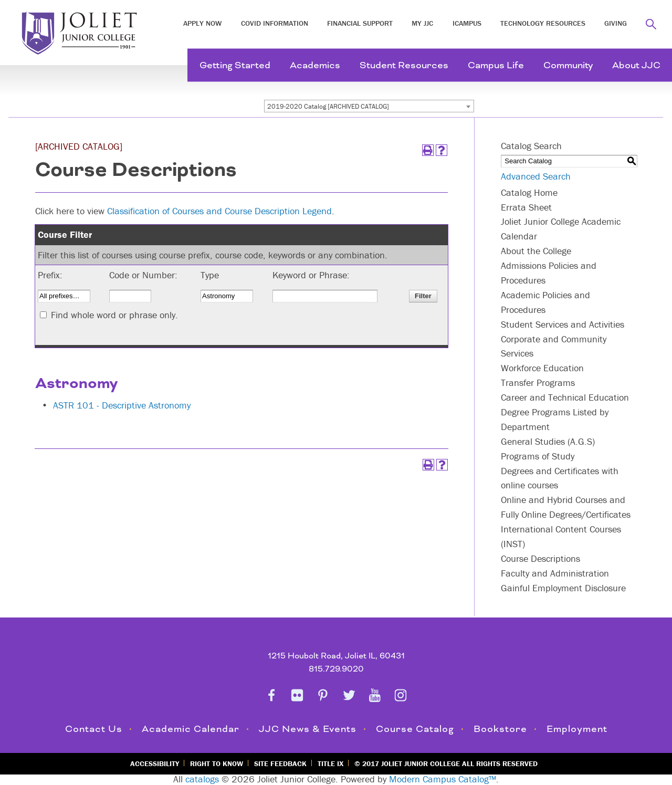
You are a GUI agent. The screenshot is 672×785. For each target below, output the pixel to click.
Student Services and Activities (563, 324)
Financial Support (360, 23)
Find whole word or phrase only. (114, 315)
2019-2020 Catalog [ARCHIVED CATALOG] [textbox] (328, 106)
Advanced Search (536, 176)
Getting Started (235, 65)
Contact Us (94, 729)
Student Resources (404, 65)
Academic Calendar (191, 729)
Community (568, 65)
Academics (315, 65)
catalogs (202, 779)
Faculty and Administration (555, 573)
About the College (536, 251)
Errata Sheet (526, 207)
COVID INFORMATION (275, 23)
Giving (616, 23)
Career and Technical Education (565, 397)
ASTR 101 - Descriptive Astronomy (122, 405)
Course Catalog (415, 729)
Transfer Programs (538, 383)
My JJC (422, 23)
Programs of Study (538, 456)
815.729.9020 (336, 669)
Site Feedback (280, 763)
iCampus (467, 23)
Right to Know (217, 763)
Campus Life (496, 65)
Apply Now (202, 23)
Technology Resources (543, 23)
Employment (577, 729)
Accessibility (155, 763)
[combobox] (369, 106)
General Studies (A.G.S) (548, 441)
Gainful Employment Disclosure (563, 588)
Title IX (330, 763)
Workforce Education (542, 368)
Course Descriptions (540, 558)
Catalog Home (529, 192)
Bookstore (500, 729)
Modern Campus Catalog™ (443, 779)
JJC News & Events (308, 729)
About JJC (636, 65)
